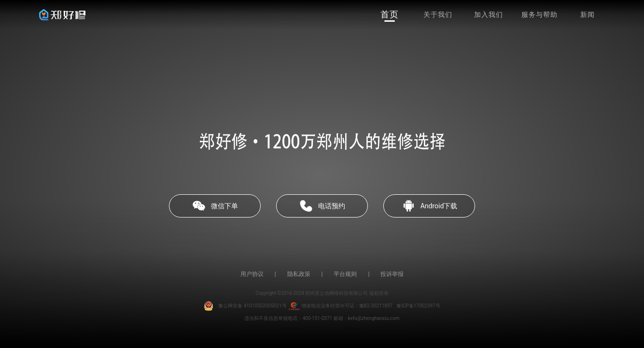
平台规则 (345, 274)
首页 (390, 14)
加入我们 (489, 14)
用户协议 (252, 274)
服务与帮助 (539, 14)
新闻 (588, 14)
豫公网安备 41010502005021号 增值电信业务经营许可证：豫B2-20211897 (298, 306)
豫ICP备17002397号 (418, 306)
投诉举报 (392, 274)
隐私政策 (299, 274)
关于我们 (438, 14)
